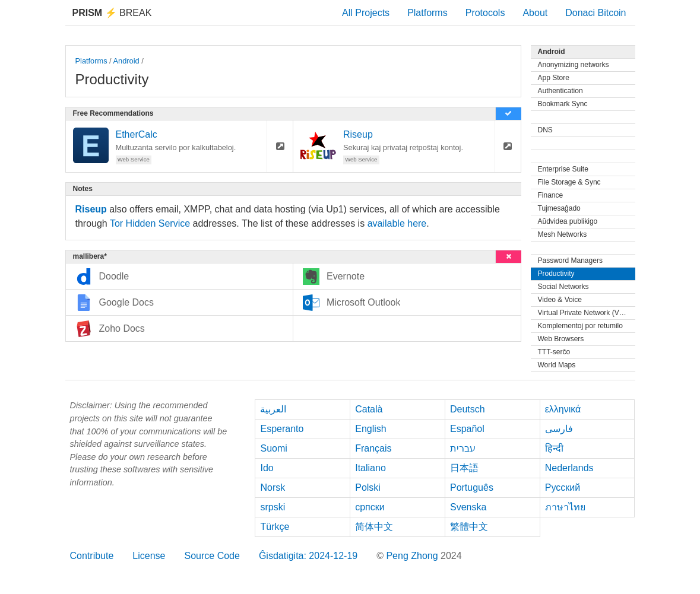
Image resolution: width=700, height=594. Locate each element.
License (149, 556)
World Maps (557, 365)
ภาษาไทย (565, 507)
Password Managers (570, 261)
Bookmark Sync (563, 104)
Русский (563, 487)
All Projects (366, 13)
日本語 (464, 468)
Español (467, 429)
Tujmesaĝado (559, 208)
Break (112, 13)
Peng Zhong (413, 556)
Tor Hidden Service (150, 223)
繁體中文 (469, 527)
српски (370, 507)
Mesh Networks (563, 234)
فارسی (559, 429)
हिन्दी (554, 448)
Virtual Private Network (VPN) (585, 313)
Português (472, 487)
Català (369, 409)
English (370, 429)
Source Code (212, 556)
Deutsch (468, 409)
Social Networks (563, 287)
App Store (554, 78)
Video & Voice (560, 300)
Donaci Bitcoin (596, 13)
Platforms (427, 13)
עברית (463, 448)
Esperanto (282, 429)
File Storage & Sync (569, 182)
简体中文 (374, 527)
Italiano (370, 468)
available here (397, 223)
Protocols (485, 13)
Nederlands (569, 468)
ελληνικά (563, 409)
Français (373, 448)
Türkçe (275, 527)
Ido (267, 468)
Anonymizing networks (574, 65)
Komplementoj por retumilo (580, 326)
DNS (545, 130)
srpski (273, 507)
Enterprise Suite (563, 169)
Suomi (273, 448)
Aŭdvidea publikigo (568, 221)
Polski (368, 487)
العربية (273, 409)
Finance (551, 195)
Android (126, 61)
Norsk (273, 487)
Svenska (468, 507)
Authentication (560, 91)
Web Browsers (561, 339)
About (535, 13)
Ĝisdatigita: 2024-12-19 (308, 556)
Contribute (92, 556)
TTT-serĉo (554, 352)
